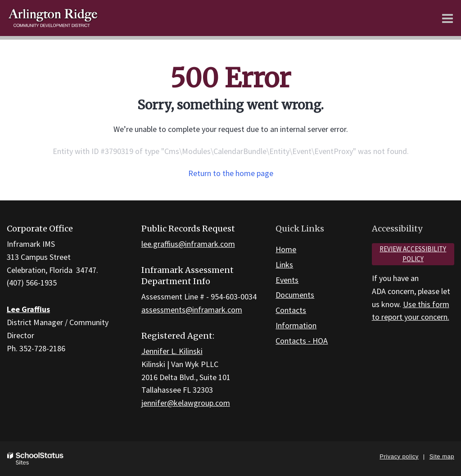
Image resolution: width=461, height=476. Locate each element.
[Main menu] (447, 18)
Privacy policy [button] (399, 456)
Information (296, 325)
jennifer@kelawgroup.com (186, 403)
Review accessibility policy (413, 254)
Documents (295, 295)
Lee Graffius (28, 309)
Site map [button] (442, 456)
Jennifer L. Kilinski (172, 351)
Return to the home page (231, 173)
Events (287, 280)
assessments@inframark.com (192, 310)
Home (286, 249)
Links (284, 265)
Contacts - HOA (302, 341)
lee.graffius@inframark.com (188, 244)
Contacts (291, 310)
